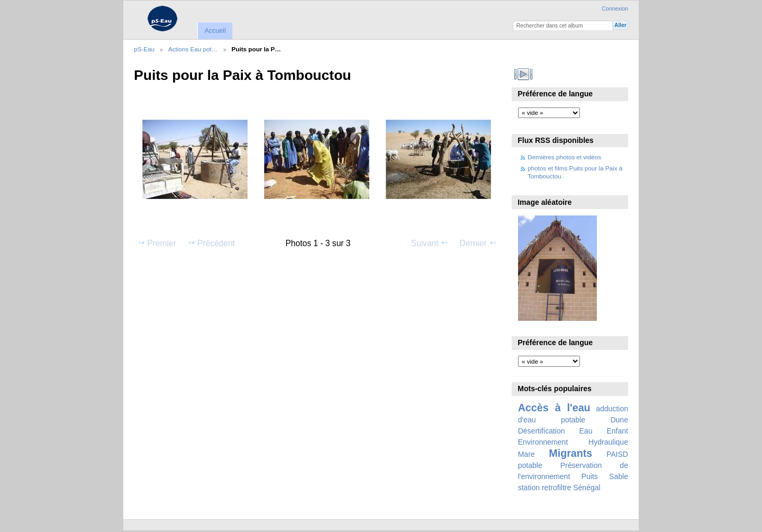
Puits (590, 476)
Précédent (211, 243)
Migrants (570, 453)
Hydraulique (608, 442)
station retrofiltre (545, 488)
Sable (619, 476)
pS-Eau (144, 49)
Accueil (215, 31)
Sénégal (587, 488)
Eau (586, 431)
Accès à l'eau (554, 408)
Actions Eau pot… (193, 49)
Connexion (615, 9)
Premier (157, 243)
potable (530, 465)
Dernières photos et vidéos (564, 157)
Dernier (478, 243)
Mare (527, 454)
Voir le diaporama (524, 74)
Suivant (430, 243)
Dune (619, 420)
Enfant (617, 431)
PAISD (617, 454)
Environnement (543, 442)
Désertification (542, 431)
